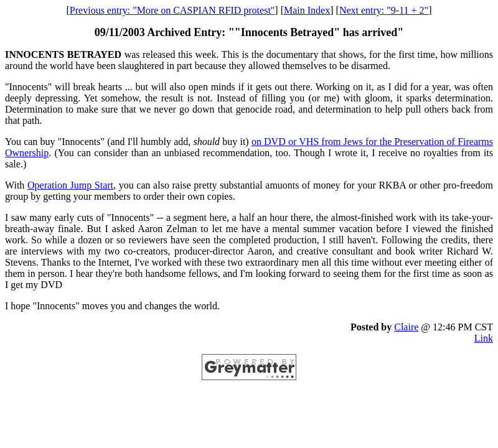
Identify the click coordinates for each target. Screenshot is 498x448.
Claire (406, 327)
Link (484, 338)
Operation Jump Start (70, 185)
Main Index (307, 10)
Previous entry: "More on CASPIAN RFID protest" (172, 10)
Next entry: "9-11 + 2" (384, 10)
